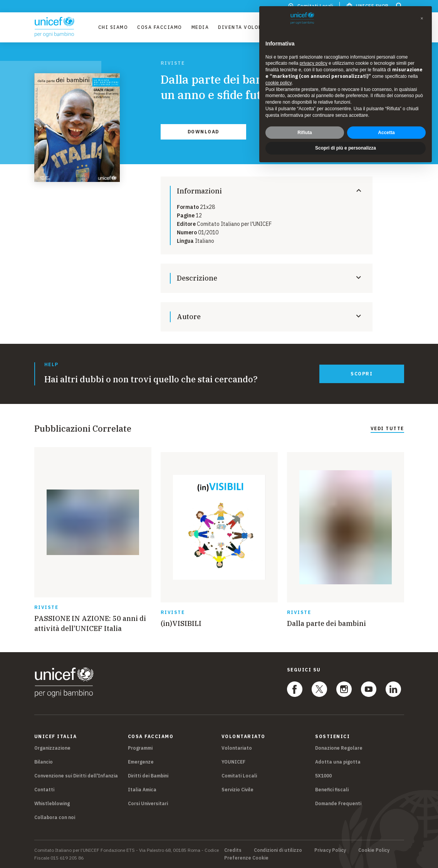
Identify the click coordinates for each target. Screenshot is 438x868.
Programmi (140, 748)
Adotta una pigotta (338, 762)
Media (200, 27)
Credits (233, 850)
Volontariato (237, 748)
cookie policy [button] (279, 83)
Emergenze (141, 762)
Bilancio (44, 762)
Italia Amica (142, 790)
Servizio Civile (237, 790)
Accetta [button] (386, 133)
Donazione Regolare (339, 748)
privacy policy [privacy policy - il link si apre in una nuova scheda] (314, 63)
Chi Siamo (113, 27)
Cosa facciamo (160, 27)
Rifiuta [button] (305, 133)
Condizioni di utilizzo (278, 850)
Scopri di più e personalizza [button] (346, 148)
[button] (422, 19)
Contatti (44, 790)
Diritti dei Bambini (148, 776)
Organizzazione (52, 748)
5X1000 (323, 776)
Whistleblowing (52, 803)
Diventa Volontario (249, 27)
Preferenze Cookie (246, 858)
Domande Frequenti (338, 803)
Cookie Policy (374, 850)
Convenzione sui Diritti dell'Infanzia (76, 776)
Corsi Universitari (148, 803)
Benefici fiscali (332, 790)
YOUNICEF (233, 762)
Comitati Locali (239, 776)
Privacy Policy (330, 850)
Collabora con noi (55, 817)
